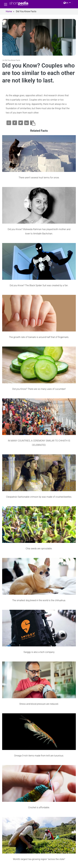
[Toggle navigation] (6, 4)
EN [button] (66, 3)
